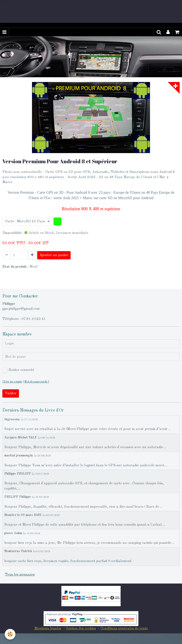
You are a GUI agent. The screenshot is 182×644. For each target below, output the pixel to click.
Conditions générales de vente (124, 629)
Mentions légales (48, 629)
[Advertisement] (86, 11)
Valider (11, 393)
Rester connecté (18, 370)
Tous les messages (20, 575)
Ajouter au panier (54, 255)
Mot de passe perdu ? (37, 382)
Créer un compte (12, 382)
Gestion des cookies (81, 629)
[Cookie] (10, 634)
